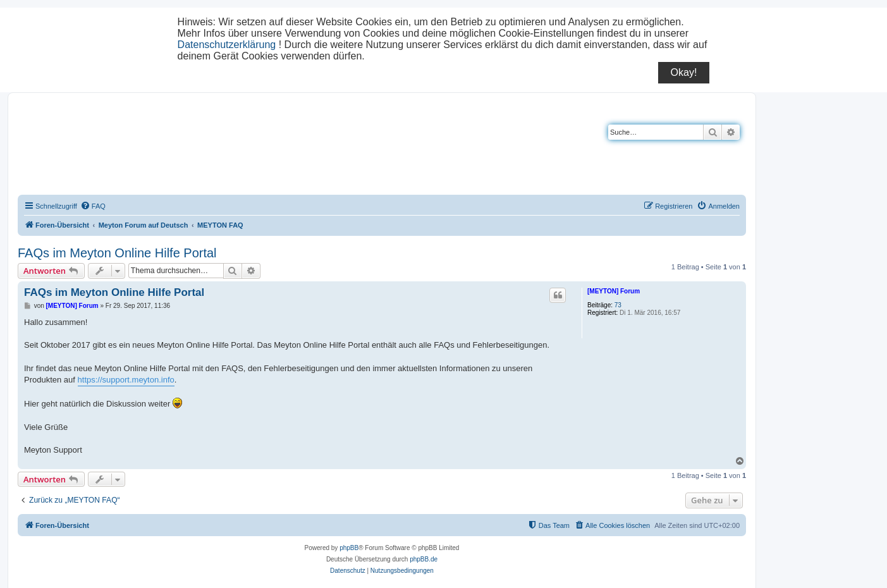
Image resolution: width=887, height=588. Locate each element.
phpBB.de (424, 559)
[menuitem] (93, 206)
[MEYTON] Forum (614, 291)
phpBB (349, 548)
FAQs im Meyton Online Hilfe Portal (117, 253)
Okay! (684, 72)
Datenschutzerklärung (227, 45)
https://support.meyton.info (126, 380)
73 (618, 305)
